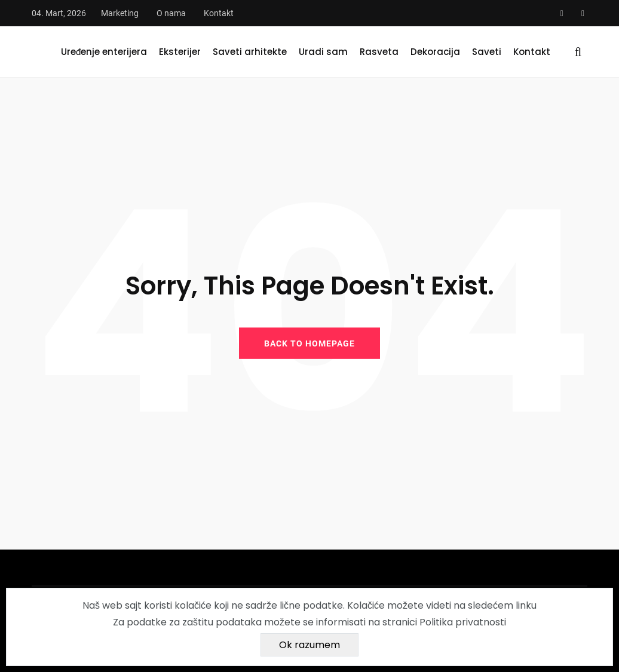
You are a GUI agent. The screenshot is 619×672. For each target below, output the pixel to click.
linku (526, 605)
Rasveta (379, 52)
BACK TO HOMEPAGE (309, 343)
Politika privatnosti (463, 622)
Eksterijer (180, 52)
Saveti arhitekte (250, 52)
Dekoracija (435, 52)
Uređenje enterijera (104, 52)
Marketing (120, 13)
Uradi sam (323, 52)
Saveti (487, 52)
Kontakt (219, 13)
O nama (171, 13)
